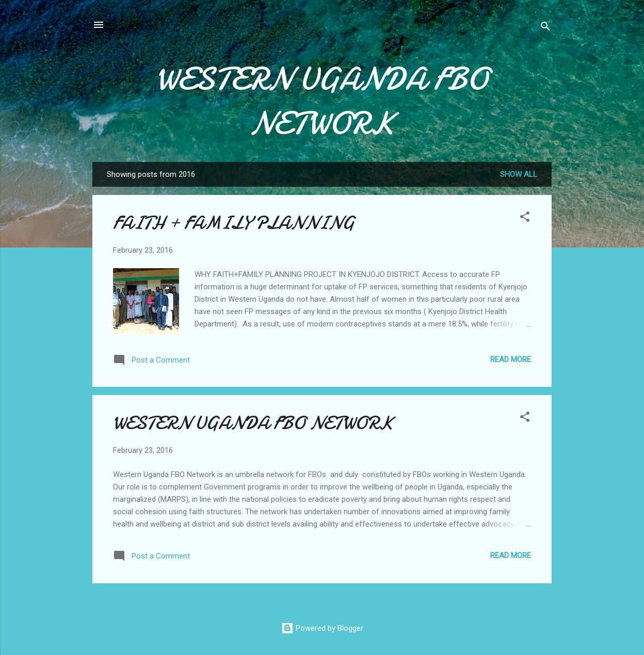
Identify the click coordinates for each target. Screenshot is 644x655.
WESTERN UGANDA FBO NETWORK (322, 101)
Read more (511, 359)
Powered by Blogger (322, 628)
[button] (525, 218)
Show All (519, 174)
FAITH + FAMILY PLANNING (234, 223)
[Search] (545, 28)
